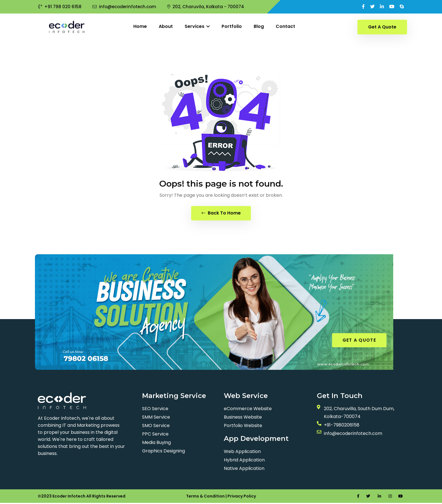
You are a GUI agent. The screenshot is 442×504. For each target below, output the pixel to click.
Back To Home (221, 214)
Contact (285, 26)
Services (197, 26)
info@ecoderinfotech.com (124, 7)
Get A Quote (382, 27)
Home (140, 26)
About (166, 26)
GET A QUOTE (359, 341)
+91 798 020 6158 (60, 7)
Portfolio (232, 26)
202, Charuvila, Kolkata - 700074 (206, 7)
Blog (259, 26)
